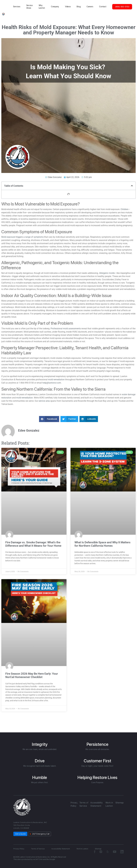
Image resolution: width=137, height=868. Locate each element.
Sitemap (119, 803)
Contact (103, 7)
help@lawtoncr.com (52, 383)
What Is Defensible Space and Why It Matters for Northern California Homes (102, 544)
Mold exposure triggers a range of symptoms (23, 237)
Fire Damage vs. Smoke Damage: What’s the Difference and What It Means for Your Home (34, 544)
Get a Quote (20, 834)
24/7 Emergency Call (41, 834)
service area (44, 401)
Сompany (55, 7)
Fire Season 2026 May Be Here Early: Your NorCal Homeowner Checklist (32, 675)
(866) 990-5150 (122, 7)
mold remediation (57, 380)
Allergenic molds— (108, 273)
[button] (132, 186)
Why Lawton (42, 7)
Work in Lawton (82, 849)
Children (124, 209)
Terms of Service (38, 849)
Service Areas (30, 7)
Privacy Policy (19, 849)
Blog (79, 7)
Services (17, 7)
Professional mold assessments (66, 329)
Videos (68, 7)
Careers (90, 7)
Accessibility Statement (61, 849)
